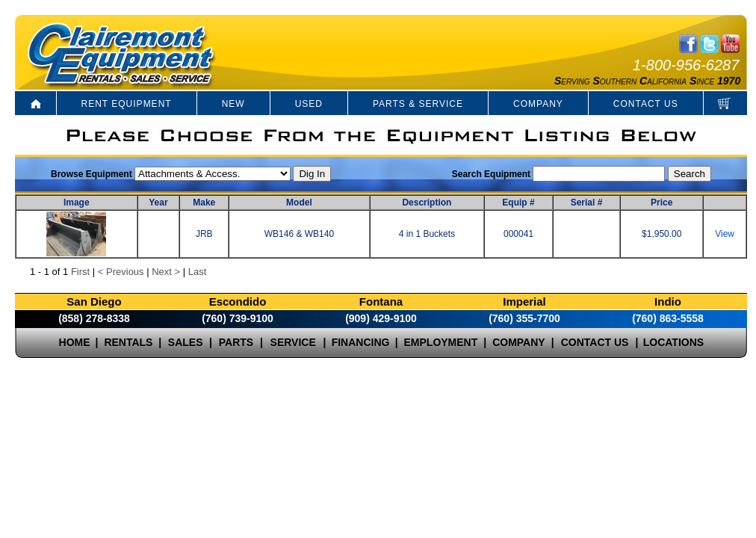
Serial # (587, 202)
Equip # (518, 202)
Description (427, 202)
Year (158, 202)
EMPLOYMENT (441, 342)
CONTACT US (646, 104)
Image (77, 202)
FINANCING (361, 342)
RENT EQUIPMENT (127, 104)
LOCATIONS (673, 342)
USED (309, 104)
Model (299, 202)
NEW (233, 104)
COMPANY (538, 104)
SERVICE (293, 342)
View (725, 234)
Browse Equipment (92, 174)
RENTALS (128, 342)
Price (661, 202)
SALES (186, 342)
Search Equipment (491, 174)
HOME (75, 342)
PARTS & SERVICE (418, 104)
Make (204, 202)
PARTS (236, 342)
